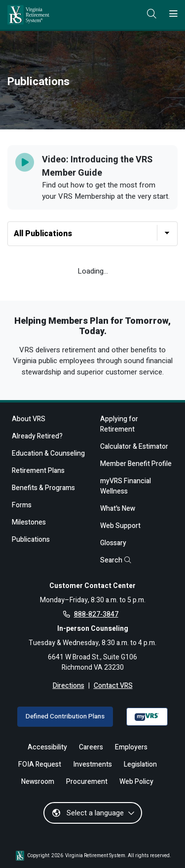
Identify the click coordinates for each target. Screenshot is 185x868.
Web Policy (136, 782)
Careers (91, 747)
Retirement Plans (38, 471)
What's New (118, 509)
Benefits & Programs (43, 488)
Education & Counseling (48, 453)
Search (116, 560)
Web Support (120, 526)
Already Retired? (37, 436)
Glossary (113, 543)
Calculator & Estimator (134, 447)
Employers (131, 747)
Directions (69, 686)
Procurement (87, 782)
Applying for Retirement (119, 424)
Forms (22, 505)
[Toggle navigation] (173, 14)
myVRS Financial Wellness (126, 486)
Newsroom (38, 782)
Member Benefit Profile (136, 464)
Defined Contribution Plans (65, 716)
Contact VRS (113, 686)
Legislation (140, 764)
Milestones (29, 522)
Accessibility (47, 747)
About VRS (29, 419)
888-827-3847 (96, 614)
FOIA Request (40, 764)
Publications (31, 540)
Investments (92, 764)
